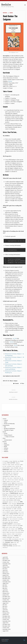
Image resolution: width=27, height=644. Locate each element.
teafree (14, 537)
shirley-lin (4, 532)
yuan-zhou (15, 544)
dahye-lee (5, 478)
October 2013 (6, 600)
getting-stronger (7, 486)
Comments (17, 383)
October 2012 (6, 619)
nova (20, 515)
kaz (13, 502)
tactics (20, 536)
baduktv (11, 470)
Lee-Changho (5, 463)
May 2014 (5, 588)
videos (18, 543)
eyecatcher (10, 483)
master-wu (13, 510)
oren (8, 519)
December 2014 (6, 577)
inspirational (11, 497)
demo (20, 478)
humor (18, 495)
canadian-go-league (6, 473)
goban (7, 491)
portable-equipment (8, 524)
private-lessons (10, 526)
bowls (17, 471)
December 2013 (6, 597)
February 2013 (6, 613)
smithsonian (5, 534)
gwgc (7, 493)
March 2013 (5, 611)
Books (11, 13)
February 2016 (6, 567)
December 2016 (6, 560)
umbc (15, 542)
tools (23, 539)
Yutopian (9, 465)
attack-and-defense (6, 468)
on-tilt (10, 517)
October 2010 (6, 628)
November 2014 (6, 579)
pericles (9, 521)
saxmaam (16, 531)
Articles (4, 419)
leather (7, 505)
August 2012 (5, 623)
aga (3, 466)
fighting (13, 483)
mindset (20, 510)
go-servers (17, 490)
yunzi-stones (15, 546)
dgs (22, 478)
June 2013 (5, 606)
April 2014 (5, 590)
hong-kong (5, 495)
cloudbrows (11, 475)
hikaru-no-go (21, 493)
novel (22, 515)
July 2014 (5, 585)
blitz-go (4, 471)
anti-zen (14, 466)
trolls (4, 542)
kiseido (5, 503)
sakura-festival (5, 531)
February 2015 (6, 574)
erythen (15, 482)
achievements (17, 465)
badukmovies (21, 468)
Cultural (6, 420)
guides (21, 492)
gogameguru (11, 492)
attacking (12, 468)
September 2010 (7, 629)
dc (13, 478)
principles (5, 525)
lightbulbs (19, 507)
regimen (17, 527)
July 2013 (5, 605)
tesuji (10, 539)
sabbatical (20, 529)
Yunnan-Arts (5, 465)
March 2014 (5, 592)
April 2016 (5, 565)
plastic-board (17, 521)
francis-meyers (20, 483)
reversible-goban (5, 529)
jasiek (17, 498)
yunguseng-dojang (7, 546)
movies (19, 512)
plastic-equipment (5, 522)
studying (16, 536)
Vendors (6, 450)
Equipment (7, 445)
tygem (12, 542)
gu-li (18, 492)
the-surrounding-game (15, 539)
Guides (6, 422)
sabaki (16, 529)
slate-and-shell (12, 532)
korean (10, 504)
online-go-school (19, 517)
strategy (5, 536)
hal (9, 493)
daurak (11, 478)
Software (6, 448)
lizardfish (4, 509)
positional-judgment (17, 524)
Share (23, 383)
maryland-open (8, 510)
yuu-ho (19, 546)
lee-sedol (16, 505)
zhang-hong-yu (5, 548)
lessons (21, 505)
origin (11, 519)
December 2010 (6, 624)
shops (8, 532)
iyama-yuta (4, 498)
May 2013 (5, 608)
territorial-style (5, 539)
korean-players (14, 504)
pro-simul (20, 525)
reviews (9, 529)
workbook (5, 544)
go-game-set (17, 488)
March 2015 (5, 572)
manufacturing (19, 509)
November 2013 (6, 598)
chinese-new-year (16, 473)
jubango (19, 500)
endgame (16, 381)
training (16, 541)
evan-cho (18, 481)
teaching (4, 537)
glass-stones (14, 486)
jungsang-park (5, 502)
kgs (17, 502)
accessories (13, 465)
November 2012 (6, 618)
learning (4, 505)
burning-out (21, 471)
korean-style (21, 504)
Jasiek (19, 461)
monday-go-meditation (14, 512)
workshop (10, 544)
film (16, 483)
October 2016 (6, 562)
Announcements (8, 440)
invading (20, 497)
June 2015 (5, 569)
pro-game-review (15, 526)
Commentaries (6, 425)
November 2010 (6, 626)
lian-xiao (4, 507)
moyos (22, 512)
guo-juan (4, 493)
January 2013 (6, 615)
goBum (21, 490)
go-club (18, 486)
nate (4, 515)
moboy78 (8, 512)
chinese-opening (6, 475)
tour (3, 541)
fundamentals (11, 485)
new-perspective (15, 516)
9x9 (3, 461)
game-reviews (20, 485)
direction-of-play (11, 480)
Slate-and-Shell (11, 463)
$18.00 (12, 342)
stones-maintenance (18, 534)
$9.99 (16, 345)
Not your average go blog (8, 7)
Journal (4, 432)
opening (5, 519)
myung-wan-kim (14, 514)
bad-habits (16, 468)
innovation (4, 497)
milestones (17, 510)
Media (5, 447)
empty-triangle (21, 480)
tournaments (9, 541)
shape (19, 531)
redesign (10, 527)
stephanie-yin (9, 534)
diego (3, 480)
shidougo (22, 531)
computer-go (16, 475)
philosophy (13, 521)
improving (21, 495)
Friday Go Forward (10, 437)
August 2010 (5, 631)
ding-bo (6, 480)
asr (20, 466)
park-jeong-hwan (15, 519)
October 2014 (6, 580)
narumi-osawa (21, 514)
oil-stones (7, 517)
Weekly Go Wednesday (9, 424)
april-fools (17, 466)
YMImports (18, 463)
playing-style (16, 522)
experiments (5, 483)
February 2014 (6, 593)
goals (4, 491)
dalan (8, 478)
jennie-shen (20, 498)
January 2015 (6, 575)
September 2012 (7, 621)
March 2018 (5, 559)
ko (8, 504)
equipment (8, 482)
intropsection (16, 497)
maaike (15, 509)
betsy (22, 470)
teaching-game (9, 537)
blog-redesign (9, 471)
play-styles (11, 522)
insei (7, 497)
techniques (17, 537)
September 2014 (7, 582)
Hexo (7, 641)
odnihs (4, 517)
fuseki (16, 485)
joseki (15, 500)
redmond (14, 527)
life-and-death (14, 507)
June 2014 (5, 587)
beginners (19, 470)
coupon (16, 476)
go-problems (6, 490)
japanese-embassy (12, 498)
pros (4, 527)
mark (3, 510)
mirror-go (4, 512)
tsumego (8, 542)
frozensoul (5, 485)
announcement (9, 466)
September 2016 (7, 564)
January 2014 (6, 595)
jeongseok (4, 500)
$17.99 (15, 339)
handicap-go (14, 493)
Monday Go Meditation (9, 429)
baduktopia (6, 470)
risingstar (13, 529)
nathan (7, 515)
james (8, 498)
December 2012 (6, 616)
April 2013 (5, 610)
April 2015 (5, 570)
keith (15, 502)
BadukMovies (6, 461)
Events (6, 433)
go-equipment (12, 488)
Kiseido (10, 81)
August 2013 (5, 603)
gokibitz (15, 492)
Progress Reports (8, 435)
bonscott (14, 471)
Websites (6, 451)
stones (13, 534)
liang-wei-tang (8, 507)
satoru (13, 531)
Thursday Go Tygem (9, 430)
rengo (21, 527)
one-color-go (14, 517)
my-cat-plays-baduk (6, 514)
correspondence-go (6, 476)
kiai (19, 502)
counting (12, 476)
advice (22, 465)
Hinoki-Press (15, 461)
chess (12, 473)
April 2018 (5, 557)
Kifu (5, 427)
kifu (21, 502)
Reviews (5, 13)
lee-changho (11, 505)
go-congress (6, 488)
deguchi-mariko (16, 478)
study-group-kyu (10, 536)
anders (5, 466)
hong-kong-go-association (12, 495)
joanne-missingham (10, 500)
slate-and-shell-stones (19, 532)
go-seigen (13, 490)
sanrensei (9, 531)
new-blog (11, 515)
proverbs (7, 527)
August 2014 (5, 583)
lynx (12, 509)
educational (16, 480)
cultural (19, 476)
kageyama (10, 502)
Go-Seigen (11, 461)
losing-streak (9, 509)
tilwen (20, 539)
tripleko (21, 541)
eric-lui (12, 482)
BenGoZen (6, 4)
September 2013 (7, 602)
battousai (15, 470)
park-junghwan (21, 519)
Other (4, 438)
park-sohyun (5, 521)
